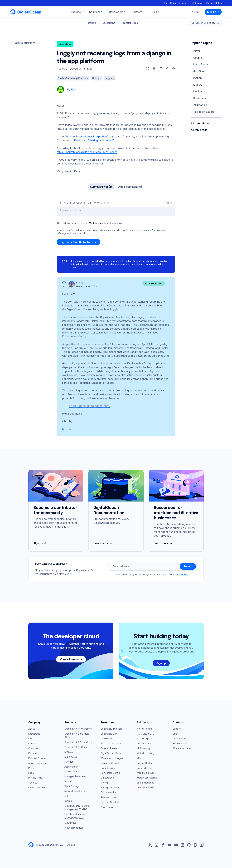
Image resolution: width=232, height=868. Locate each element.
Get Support (197, 3)
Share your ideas (182, 748)
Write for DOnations (111, 744)
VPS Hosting (143, 748)
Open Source (108, 768)
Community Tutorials (111, 729)
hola (74, 89)
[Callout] (105, 203)
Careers (183, 3)
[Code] (111, 203)
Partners (33, 753)
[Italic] (64, 203)
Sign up (213, 12)
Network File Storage (76, 791)
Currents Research (110, 748)
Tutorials (91, 23)
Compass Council (110, 763)
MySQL (198, 85)
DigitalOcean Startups (112, 753)
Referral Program (37, 758)
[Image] (78, 203)
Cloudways (70, 823)
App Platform (71, 767)
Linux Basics (201, 64)
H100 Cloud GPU (145, 734)
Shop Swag (107, 807)
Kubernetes (200, 98)
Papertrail (80, 140)
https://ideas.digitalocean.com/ (90, 406)
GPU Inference (144, 744)
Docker (198, 91)
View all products (71, 659)
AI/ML (197, 51)
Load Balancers (73, 772)
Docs (173, 3)
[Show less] (169, 283)
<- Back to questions (23, 43)
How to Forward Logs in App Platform (89, 136)
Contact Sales (214, 3)
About (31, 729)
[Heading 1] (84, 203)
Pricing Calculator (110, 787)
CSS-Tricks (106, 739)
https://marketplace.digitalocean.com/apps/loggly (87, 152)
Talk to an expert (204, 112)
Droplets (69, 752)
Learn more (103, 543)
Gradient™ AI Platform (76, 747)
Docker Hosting (145, 763)
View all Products (74, 828)
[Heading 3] (91, 203)
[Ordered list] (98, 203)
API (66, 796)
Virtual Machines (145, 783)
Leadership (34, 734)
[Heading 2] (88, 203)
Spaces (68, 781)
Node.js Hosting (145, 768)
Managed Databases (75, 776)
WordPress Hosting (147, 778)
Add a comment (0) (130, 187)
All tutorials (200, 105)
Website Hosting (145, 753)
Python (198, 78)
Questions (109, 23)
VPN (139, 758)
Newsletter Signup (110, 773)
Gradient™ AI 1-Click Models (79, 742)
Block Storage (72, 786)
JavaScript (200, 71)
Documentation (109, 792)
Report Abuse (180, 739)
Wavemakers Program (112, 758)
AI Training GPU (145, 739)
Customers (34, 748)
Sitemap (71, 845)
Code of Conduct (110, 802)
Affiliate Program (37, 763)
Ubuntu (198, 58)
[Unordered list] (95, 203)
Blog (165, 3)
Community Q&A (109, 734)
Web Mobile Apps (146, 773)
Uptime (68, 801)
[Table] (108, 203)
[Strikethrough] (71, 203)
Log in (196, 12)
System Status (180, 744)
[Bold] (61, 203)
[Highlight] (81, 203)
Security (33, 783)
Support (177, 729)
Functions (70, 762)
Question (65, 44)
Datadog (93, 140)
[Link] (74, 203)
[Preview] (168, 203)
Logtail (109, 140)
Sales (176, 734)
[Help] (171, 203)
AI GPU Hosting (145, 729)
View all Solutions (146, 787)
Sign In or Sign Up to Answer (78, 242)
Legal (31, 773)
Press (31, 768)
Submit (188, 566)
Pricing (104, 783)
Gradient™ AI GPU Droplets (78, 729)
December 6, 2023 (87, 286)
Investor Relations (38, 787)
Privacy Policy (181, 575)
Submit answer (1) (101, 187)
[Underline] (68, 203)
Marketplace (107, 778)
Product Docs (130, 23)
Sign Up (40, 543)
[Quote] (101, 203)
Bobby (80, 283)
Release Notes (108, 797)
